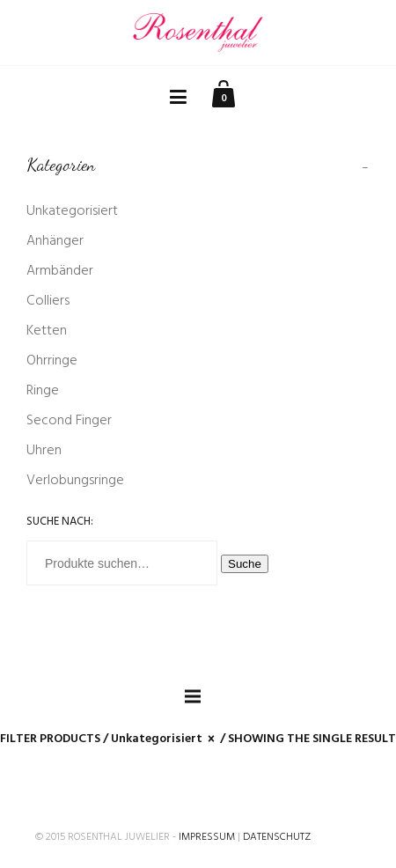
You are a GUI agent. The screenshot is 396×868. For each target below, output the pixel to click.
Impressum (207, 837)
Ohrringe (52, 361)
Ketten (47, 331)
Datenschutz (277, 837)
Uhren (44, 451)
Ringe (43, 391)
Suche (245, 564)
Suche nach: (60, 522)
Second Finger (69, 421)
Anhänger (55, 241)
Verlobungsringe (75, 481)
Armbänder (60, 271)
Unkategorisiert (72, 211)
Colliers (48, 301)
